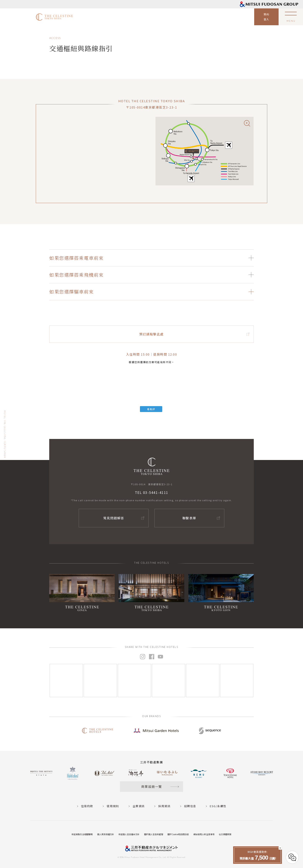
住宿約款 (87, 806)
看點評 (151, 409)
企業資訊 (139, 806)
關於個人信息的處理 (154, 834)
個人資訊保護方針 (106, 834)
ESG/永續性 (218, 806)
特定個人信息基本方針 (129, 834)
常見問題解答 (114, 518)
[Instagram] (66, 681)
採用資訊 (164, 806)
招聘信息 (190, 806)
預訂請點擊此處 (151, 334)
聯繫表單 (189, 518)
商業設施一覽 (152, 786)
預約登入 (266, 17)
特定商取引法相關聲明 (82, 834)
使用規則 (113, 806)
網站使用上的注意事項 (204, 834)
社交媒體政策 (225, 834)
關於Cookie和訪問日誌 (178, 834)
